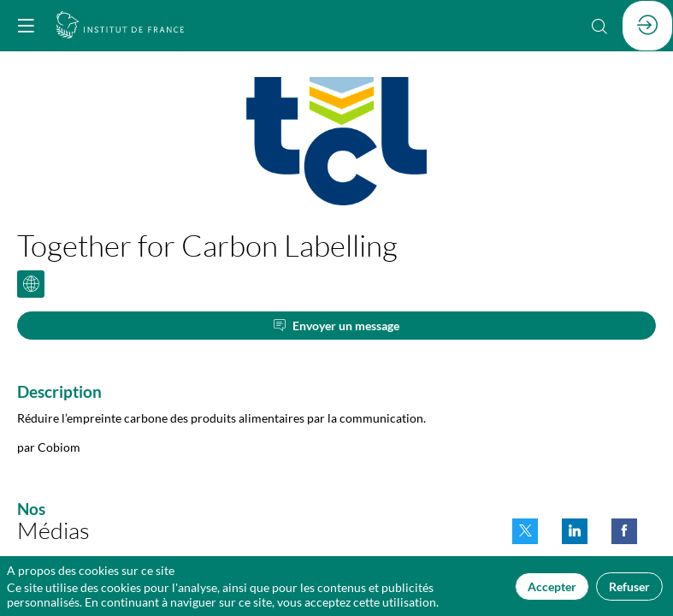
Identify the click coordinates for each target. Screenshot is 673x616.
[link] (525, 531)
